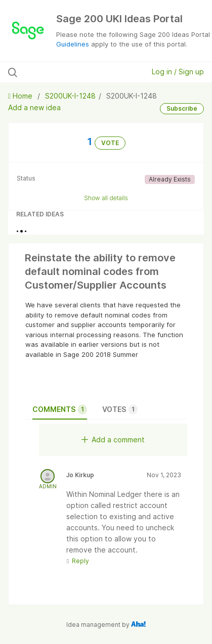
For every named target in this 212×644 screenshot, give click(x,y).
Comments (60, 409)
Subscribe (182, 108)
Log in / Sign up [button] (178, 72)
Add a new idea (34, 107)
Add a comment (113, 440)
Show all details (106, 198)
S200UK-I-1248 (70, 96)
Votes (120, 409)
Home (21, 96)
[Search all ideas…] (66, 72)
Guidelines (73, 44)
